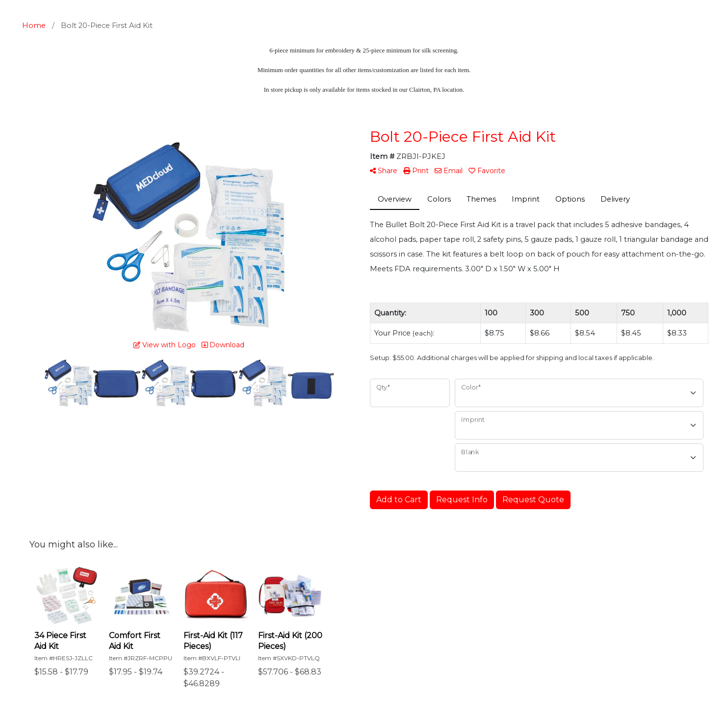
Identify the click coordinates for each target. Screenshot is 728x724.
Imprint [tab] (526, 199)
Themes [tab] (481, 199)
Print (416, 171)
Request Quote (533, 500)
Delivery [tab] (615, 199)
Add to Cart (399, 500)
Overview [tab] (395, 199)
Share (384, 171)
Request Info (462, 500)
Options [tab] (570, 199)
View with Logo (165, 345)
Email (449, 171)
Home (34, 26)
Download (223, 345)
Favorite (487, 171)
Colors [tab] (439, 199)
